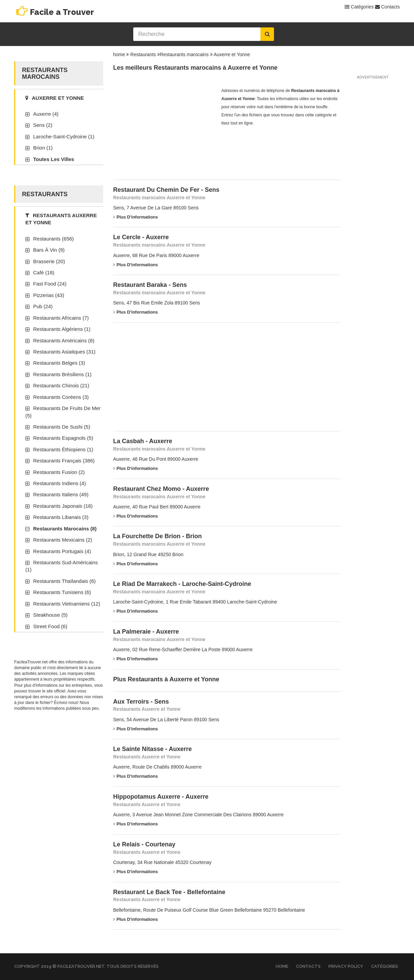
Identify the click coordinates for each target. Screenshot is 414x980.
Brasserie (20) (49, 261)
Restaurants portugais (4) (62, 551)
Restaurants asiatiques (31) (64, 352)
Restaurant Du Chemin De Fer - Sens (166, 190)
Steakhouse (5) (50, 615)
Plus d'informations (136, 217)
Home (282, 966)
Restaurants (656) (53, 239)
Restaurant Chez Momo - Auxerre (161, 489)
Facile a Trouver (62, 12)
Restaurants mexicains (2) (63, 540)
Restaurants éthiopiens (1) (63, 449)
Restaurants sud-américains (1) (62, 566)
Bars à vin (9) (49, 250)
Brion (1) (43, 148)
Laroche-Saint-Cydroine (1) (64, 136)
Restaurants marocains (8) (65, 529)
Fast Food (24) (50, 284)
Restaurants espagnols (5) (63, 438)
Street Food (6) (50, 626)
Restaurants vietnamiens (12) (67, 604)
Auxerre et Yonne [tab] (55, 98)
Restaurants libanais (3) (61, 517)
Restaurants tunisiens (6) (62, 592)
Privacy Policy (346, 966)
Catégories (359, 7)
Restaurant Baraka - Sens (150, 285)
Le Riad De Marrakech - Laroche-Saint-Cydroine (182, 584)
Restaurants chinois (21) (61, 385)
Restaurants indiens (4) (60, 483)
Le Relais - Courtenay (144, 844)
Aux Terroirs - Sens (141, 702)
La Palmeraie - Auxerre (146, 632)
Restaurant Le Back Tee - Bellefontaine (169, 892)
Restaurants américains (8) (64, 340)
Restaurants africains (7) (61, 318)
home (119, 54)
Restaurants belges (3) (59, 363)
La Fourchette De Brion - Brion (158, 536)
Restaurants (143, 54)
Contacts (387, 7)
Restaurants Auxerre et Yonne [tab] (61, 219)
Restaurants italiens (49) (61, 494)
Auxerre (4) (46, 114)
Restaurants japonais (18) (63, 506)
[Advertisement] (164, 129)
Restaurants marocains (184, 54)
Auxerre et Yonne (232, 54)
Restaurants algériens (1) (62, 329)
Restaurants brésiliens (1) (62, 374)
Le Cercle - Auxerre (141, 237)
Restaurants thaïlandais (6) (64, 581)
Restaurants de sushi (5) (62, 427)
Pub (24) (43, 306)
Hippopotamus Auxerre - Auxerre (161, 797)
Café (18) (44, 272)
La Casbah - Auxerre (143, 441)
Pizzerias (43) (49, 295)
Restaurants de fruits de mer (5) (63, 412)
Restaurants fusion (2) (59, 472)
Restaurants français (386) (64, 461)
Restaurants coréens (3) (61, 397)
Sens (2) (43, 125)
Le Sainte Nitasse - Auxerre (153, 749)
